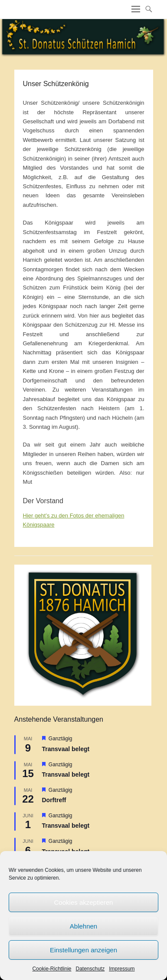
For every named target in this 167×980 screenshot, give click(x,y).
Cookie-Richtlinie (52, 969)
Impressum (122, 969)
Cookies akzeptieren (84, 902)
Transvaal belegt (66, 749)
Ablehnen (83, 926)
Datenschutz (90, 969)
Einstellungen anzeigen (83, 950)
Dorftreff (54, 800)
